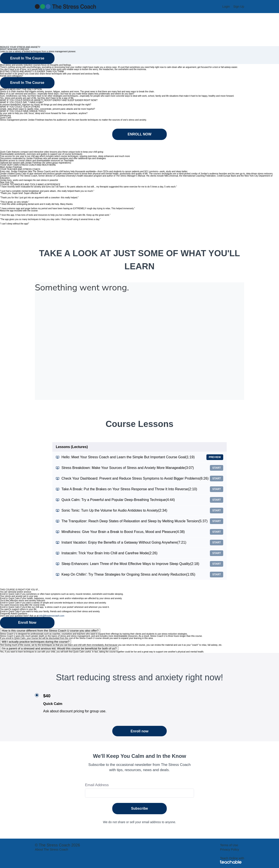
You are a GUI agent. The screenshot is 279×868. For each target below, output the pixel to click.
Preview (215, 457)
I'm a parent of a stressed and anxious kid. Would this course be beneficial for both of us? (59, 648)
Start (217, 468)
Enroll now (139, 731)
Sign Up (239, 7)
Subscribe (139, 808)
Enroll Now (27, 623)
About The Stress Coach (51, 849)
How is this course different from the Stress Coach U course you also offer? (50, 631)
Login (226, 7)
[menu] (231, 7)
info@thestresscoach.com (52, 616)
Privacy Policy (229, 849)
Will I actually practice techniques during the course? (36, 642)
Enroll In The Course (27, 58)
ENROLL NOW (139, 134)
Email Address (97, 785)
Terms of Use (229, 845)
